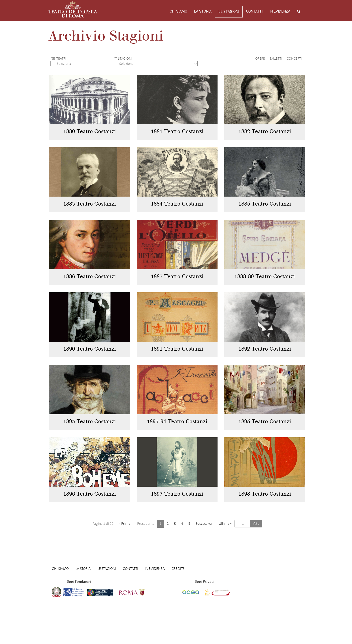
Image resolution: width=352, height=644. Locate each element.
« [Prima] (124, 524)
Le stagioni (229, 12)
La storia (203, 11)
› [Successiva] (205, 524)
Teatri (58, 59)
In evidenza (280, 11)
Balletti (276, 59)
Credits (178, 569)
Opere (260, 59)
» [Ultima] (225, 524)
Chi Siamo (178, 11)
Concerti (294, 59)
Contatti (254, 11)
